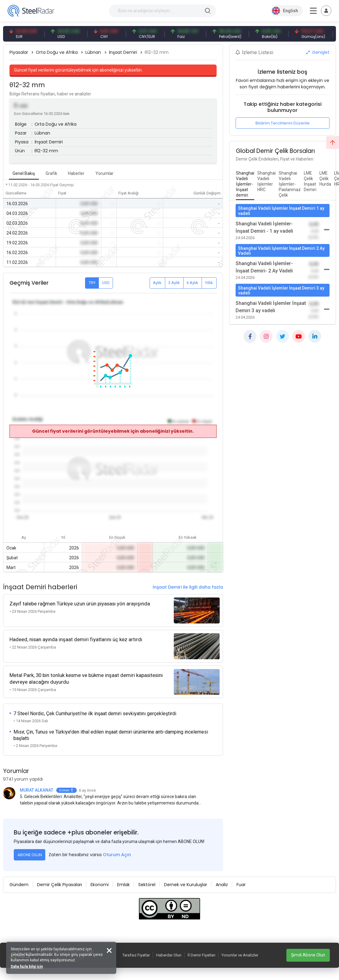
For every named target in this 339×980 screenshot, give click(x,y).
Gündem (19, 885)
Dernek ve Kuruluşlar (186, 885)
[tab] (245, 184)
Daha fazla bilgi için (27, 967)
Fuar (241, 885)
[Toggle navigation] (326, 11)
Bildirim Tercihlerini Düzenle (283, 123)
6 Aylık (192, 283)
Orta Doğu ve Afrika (57, 52)
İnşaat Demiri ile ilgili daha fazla (188, 587)
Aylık (157, 283)
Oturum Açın (117, 855)
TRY (92, 283)
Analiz (222, 885)
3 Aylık (174, 283)
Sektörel (147, 885)
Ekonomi (100, 885)
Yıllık (209, 283)
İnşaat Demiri (123, 52)
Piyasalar (19, 52)
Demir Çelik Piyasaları (60, 885)
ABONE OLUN (30, 855)
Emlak (123, 885)
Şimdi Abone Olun (308, 955)
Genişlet (318, 52)
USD (106, 283)
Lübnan (93, 52)
